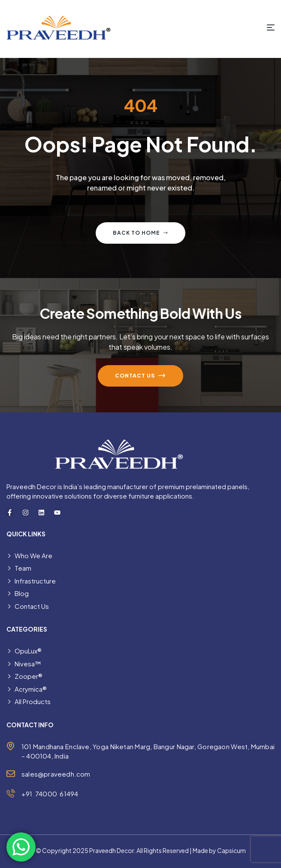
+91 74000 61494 (50, 794)
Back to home (140, 233)
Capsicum (231, 850)
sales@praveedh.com (56, 774)
